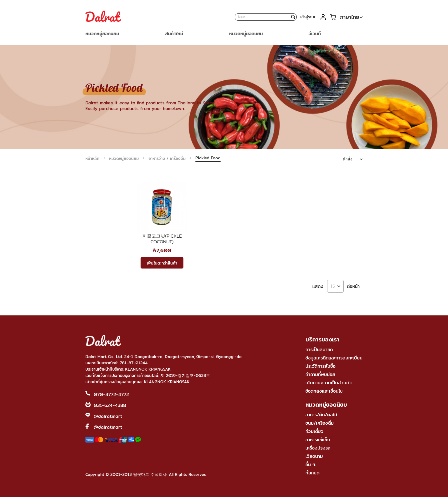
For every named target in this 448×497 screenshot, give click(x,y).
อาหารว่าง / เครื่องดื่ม (168, 158)
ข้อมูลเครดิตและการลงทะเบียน (334, 358)
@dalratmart (108, 416)
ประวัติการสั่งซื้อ (320, 366)
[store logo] (103, 17)
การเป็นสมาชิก (319, 350)
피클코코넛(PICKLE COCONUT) (162, 239)
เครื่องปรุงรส (318, 448)
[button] (351, 17)
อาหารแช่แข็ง (318, 440)
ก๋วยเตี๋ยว (314, 431)
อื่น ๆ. (311, 465)
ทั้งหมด (312, 473)
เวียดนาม (314, 456)
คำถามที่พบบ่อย (320, 374)
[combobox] (266, 17)
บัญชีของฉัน (323, 17)
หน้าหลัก (93, 158)
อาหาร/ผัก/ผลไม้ (321, 415)
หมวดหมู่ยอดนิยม (125, 158)
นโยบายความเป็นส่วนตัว (329, 383)
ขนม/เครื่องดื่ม (320, 423)
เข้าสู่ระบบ (308, 17)
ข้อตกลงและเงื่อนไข (324, 391)
